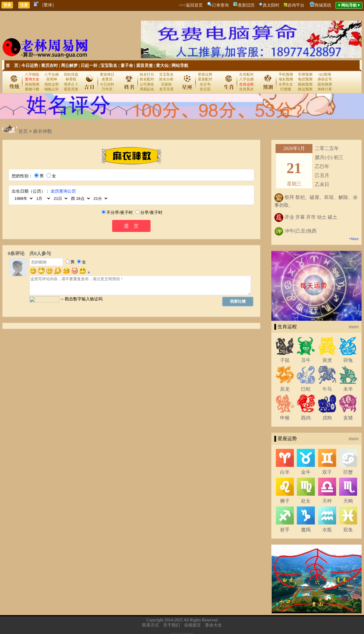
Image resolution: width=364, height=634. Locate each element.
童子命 (127, 66)
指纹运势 (52, 84)
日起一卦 (89, 66)
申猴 (285, 418)
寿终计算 (325, 89)
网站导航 (180, 66)
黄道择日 (107, 74)
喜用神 (52, 79)
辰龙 (285, 389)
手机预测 (286, 74)
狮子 (285, 501)
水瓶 (327, 530)
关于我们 (172, 625)
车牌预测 (305, 74)
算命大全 (213, 625)
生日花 (205, 89)
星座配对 (205, 79)
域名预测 (286, 79)
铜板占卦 (52, 89)
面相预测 (32, 84)
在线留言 (192, 625)
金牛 (306, 472)
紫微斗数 (32, 89)
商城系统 (323, 5)
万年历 (107, 89)
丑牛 (306, 360)
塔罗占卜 (71, 84)
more (354, 327)
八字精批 (32, 74)
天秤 (327, 501)
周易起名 (147, 89)
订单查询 (220, 5)
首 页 (12, 66)
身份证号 (325, 79)
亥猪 (348, 418)
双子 (327, 472)
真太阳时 (271, 5)
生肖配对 (246, 74)
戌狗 (327, 418)
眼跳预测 (305, 84)
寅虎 (327, 360)
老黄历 (107, 79)
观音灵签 (145, 66)
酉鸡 (306, 418)
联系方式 (151, 625)
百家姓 (166, 84)
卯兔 (348, 360)
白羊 (285, 472)
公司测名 (147, 84)
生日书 (205, 84)
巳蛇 (306, 389)
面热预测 (325, 84)
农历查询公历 (63, 191)
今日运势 (30, 66)
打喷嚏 (286, 89)
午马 (327, 389)
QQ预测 (325, 74)
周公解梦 (69, 66)
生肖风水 (246, 89)
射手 (285, 530)
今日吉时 (107, 84)
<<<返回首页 (191, 5)
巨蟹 (348, 472)
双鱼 (348, 530)
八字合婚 (52, 74)
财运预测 (305, 89)
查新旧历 (246, 5)
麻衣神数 (43, 131)
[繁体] (48, 5)
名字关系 (166, 89)
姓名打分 (147, 74)
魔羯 (306, 530)
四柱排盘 (71, 74)
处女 (306, 501)
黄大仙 (162, 66)
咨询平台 (296, 5)
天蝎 (348, 501)
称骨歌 (71, 79)
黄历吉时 (49, 66)
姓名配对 (147, 79)
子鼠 (285, 360)
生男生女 (286, 84)
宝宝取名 (109, 66)
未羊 (348, 389)
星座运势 (205, 74)
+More (354, 239)
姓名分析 (166, 79)
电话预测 (305, 79)
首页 (23, 131)
